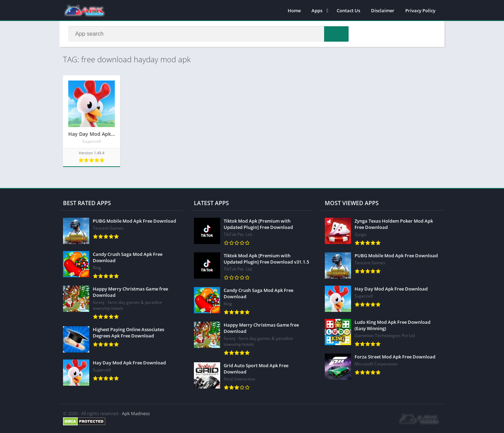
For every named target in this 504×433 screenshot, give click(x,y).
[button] (336, 34)
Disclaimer (383, 11)
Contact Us (348, 11)
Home (294, 11)
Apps (317, 11)
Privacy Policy (420, 11)
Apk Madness (136, 413)
